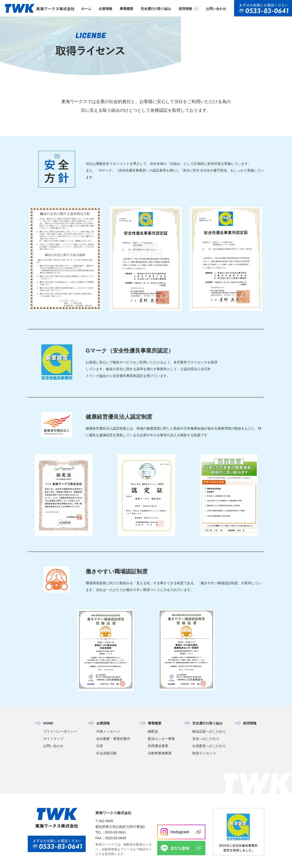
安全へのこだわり (206, 729)
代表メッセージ (108, 722)
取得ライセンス (204, 743)
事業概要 (126, 9)
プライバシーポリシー (60, 722)
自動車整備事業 (160, 743)
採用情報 (189, 9)
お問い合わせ (216, 9)
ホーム (86, 9)
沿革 (100, 736)
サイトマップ (53, 729)
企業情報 (105, 9)
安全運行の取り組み (156, 9)
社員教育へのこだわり (209, 736)
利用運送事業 (158, 736)
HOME (48, 713)
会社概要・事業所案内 (113, 729)
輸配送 (153, 722)
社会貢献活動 (106, 743)
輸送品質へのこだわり (209, 722)
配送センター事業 (161, 729)
